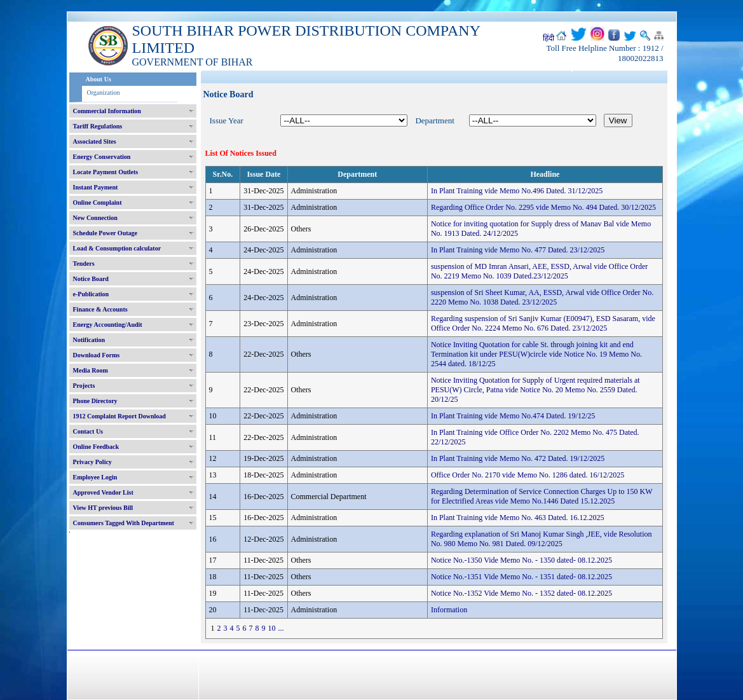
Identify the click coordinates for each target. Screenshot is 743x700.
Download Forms (97, 355)
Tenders (84, 264)
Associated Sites (95, 141)
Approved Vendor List (103, 492)
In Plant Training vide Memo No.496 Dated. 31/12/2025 (517, 191)
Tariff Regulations (98, 126)
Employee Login (95, 477)
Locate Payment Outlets (106, 172)
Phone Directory (95, 401)
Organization (104, 93)
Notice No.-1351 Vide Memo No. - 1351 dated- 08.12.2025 (521, 577)
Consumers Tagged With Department (124, 523)
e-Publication (91, 294)
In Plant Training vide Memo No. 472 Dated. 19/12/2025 (518, 458)
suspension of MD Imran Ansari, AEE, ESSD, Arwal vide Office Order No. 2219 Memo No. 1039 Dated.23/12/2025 (539, 271)
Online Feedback (96, 447)
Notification (89, 340)
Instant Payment (96, 187)
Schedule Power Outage (105, 233)
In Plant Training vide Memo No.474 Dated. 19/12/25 (513, 416)
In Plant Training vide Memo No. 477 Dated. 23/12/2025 (518, 250)
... (281, 628)
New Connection (95, 218)
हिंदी (549, 38)
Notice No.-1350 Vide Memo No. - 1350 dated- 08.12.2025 (521, 560)
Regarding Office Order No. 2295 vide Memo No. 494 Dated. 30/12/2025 (543, 207)
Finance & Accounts (100, 309)
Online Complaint (98, 202)
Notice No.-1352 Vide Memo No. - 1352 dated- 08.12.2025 (521, 593)
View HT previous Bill (103, 508)
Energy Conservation (102, 157)
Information (449, 610)
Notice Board (91, 279)
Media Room (91, 370)
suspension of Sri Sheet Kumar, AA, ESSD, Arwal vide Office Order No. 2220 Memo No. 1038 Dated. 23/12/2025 (542, 297)
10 (272, 628)
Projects (84, 386)
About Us (99, 79)
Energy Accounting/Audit (108, 325)
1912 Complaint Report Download (119, 416)
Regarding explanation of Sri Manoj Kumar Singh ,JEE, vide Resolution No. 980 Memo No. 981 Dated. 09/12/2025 (542, 539)
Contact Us (88, 431)
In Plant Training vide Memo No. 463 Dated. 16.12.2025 (518, 518)
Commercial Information (107, 111)
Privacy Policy (92, 462)
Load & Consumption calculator (117, 248)
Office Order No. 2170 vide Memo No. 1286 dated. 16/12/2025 (528, 475)
